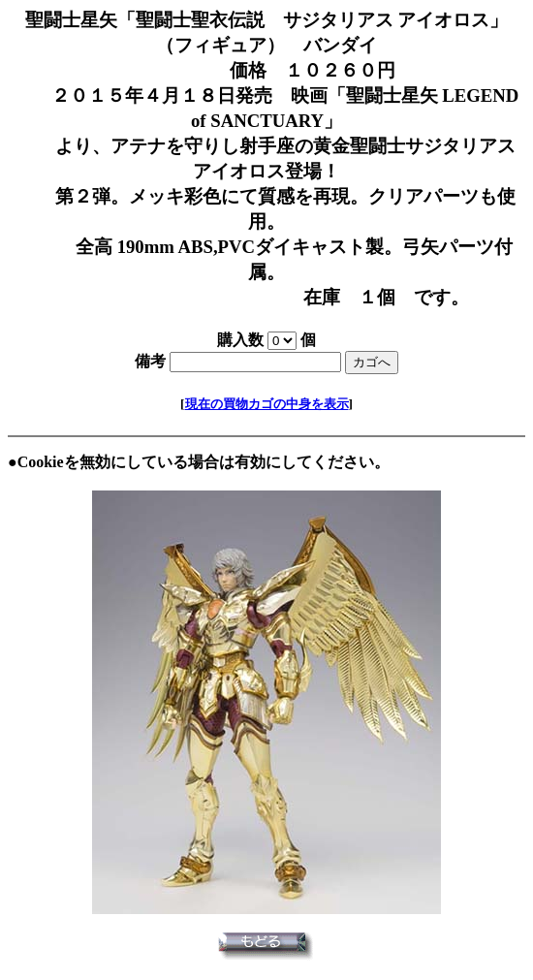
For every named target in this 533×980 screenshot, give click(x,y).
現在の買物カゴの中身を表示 (267, 404)
